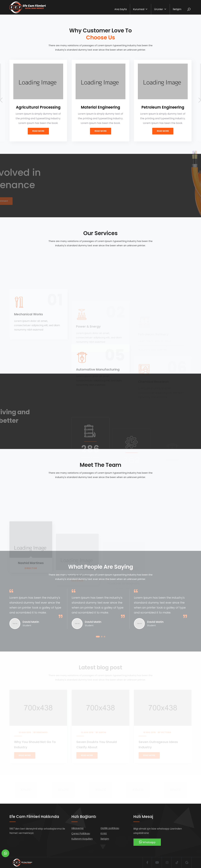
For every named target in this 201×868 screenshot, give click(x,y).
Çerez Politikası (81, 833)
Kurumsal (140, 9)
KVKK (104, 833)
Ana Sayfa (121, 9)
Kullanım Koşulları (82, 839)
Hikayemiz (78, 828)
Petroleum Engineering (163, 107)
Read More (38, 131)
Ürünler (160, 9)
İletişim (177, 9)
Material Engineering (100, 107)
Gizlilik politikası (110, 828)
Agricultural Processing (38, 107)
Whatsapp (147, 842)
